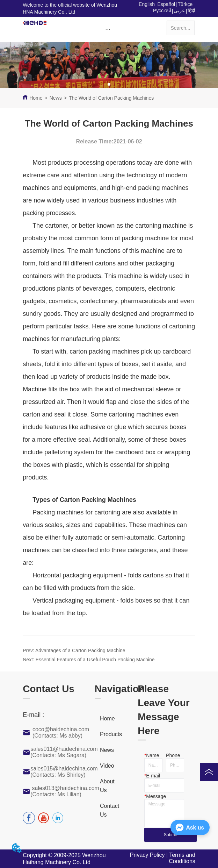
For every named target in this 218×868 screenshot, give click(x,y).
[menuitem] (108, 29)
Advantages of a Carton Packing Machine (80, 650)
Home (36, 98)
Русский (162, 10)
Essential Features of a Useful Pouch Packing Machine (95, 660)
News (56, 98)
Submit (170, 835)
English (147, 4)
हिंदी (191, 10)
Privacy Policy (147, 855)
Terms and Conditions (182, 858)
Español (166, 4)
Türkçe (185, 4)
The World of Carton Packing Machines (111, 98)
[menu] (108, 29)
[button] (108, 30)
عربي (179, 10)
